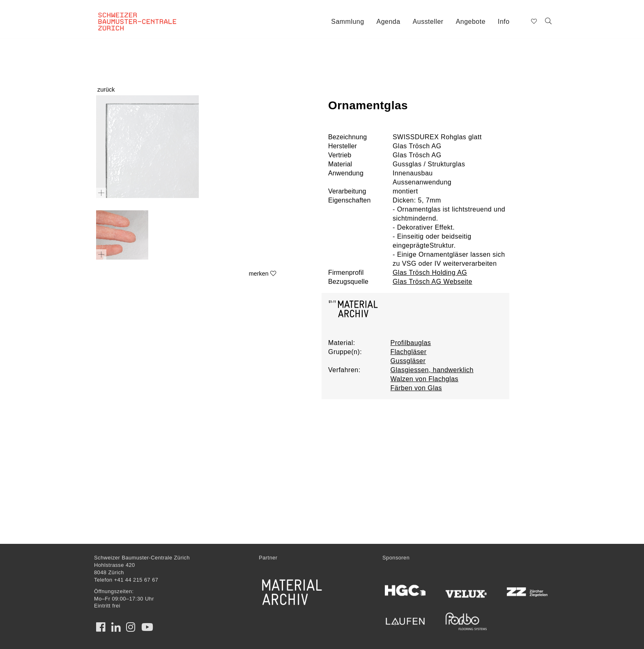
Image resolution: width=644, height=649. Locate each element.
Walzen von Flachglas (425, 379)
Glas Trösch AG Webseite (432, 282)
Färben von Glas (416, 388)
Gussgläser (408, 361)
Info (504, 22)
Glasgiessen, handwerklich (432, 370)
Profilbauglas (411, 343)
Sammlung (347, 22)
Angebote (471, 22)
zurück (106, 90)
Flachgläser (409, 352)
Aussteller (428, 22)
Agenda (389, 22)
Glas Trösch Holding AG (430, 273)
